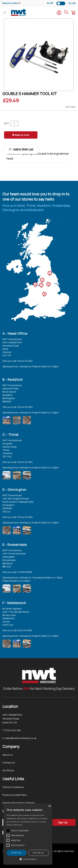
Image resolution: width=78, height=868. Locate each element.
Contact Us (9, 763)
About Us (8, 755)
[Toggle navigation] (5, 13)
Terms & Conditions (13, 787)
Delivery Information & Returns (19, 803)
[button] (28, 859)
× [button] (49, 806)
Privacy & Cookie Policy (15, 795)
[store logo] (18, 13)
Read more (18, 825)
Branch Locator (10, 3)
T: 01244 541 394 (12, 730)
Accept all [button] (17, 853)
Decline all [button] (39, 853)
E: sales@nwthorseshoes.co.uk (19, 738)
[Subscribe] (63, 822)
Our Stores (8, 770)
